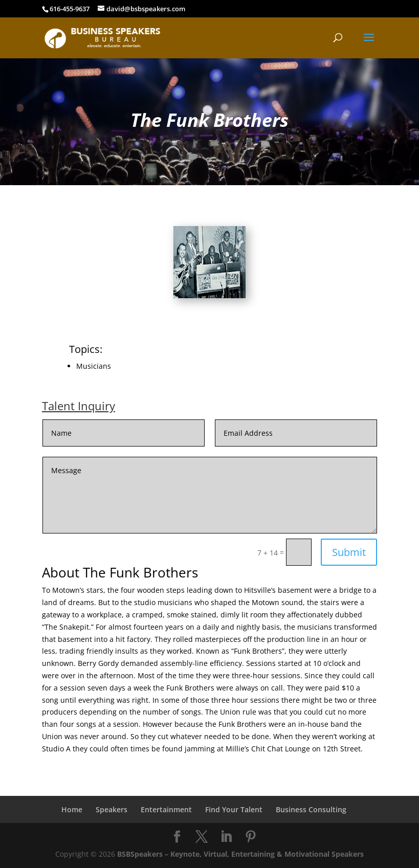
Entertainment (166, 809)
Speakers (112, 809)
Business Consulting (311, 809)
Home (72, 809)
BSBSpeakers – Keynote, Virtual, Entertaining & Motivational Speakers (240, 854)
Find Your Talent (234, 809)
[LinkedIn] (226, 837)
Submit (349, 552)
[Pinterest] (251, 837)
